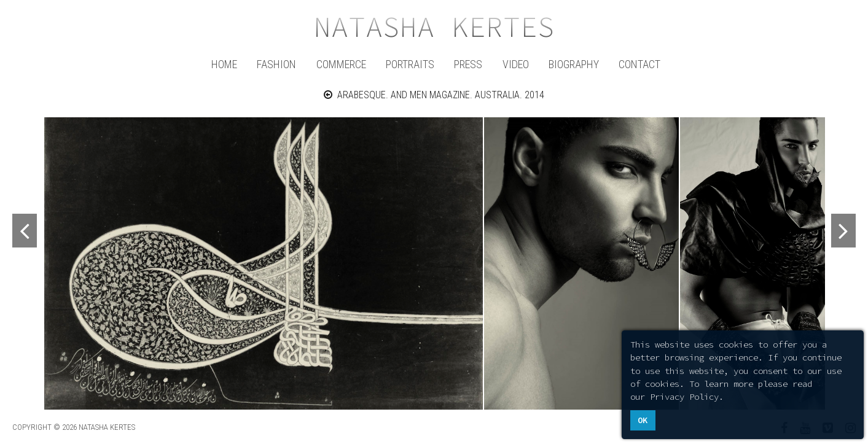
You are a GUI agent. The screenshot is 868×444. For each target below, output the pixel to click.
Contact (639, 64)
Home (224, 64)
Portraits (410, 64)
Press (468, 64)
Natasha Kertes (434, 27)
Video (516, 64)
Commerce (341, 64)
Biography (574, 64)
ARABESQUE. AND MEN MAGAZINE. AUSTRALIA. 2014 (434, 95)
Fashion (276, 64)
